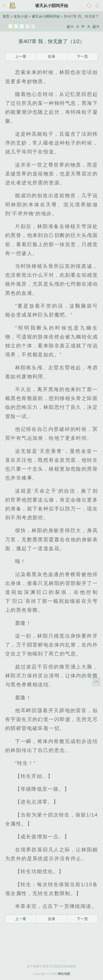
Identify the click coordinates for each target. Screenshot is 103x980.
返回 (5, 6)
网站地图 (64, 974)
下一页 (82, 57)
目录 (52, 57)
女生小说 (21, 16)
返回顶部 (96, 682)
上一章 (21, 57)
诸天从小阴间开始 (52, 6)
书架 (12, 6)
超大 (96, 27)
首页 (6, 16)
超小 (70, 27)
